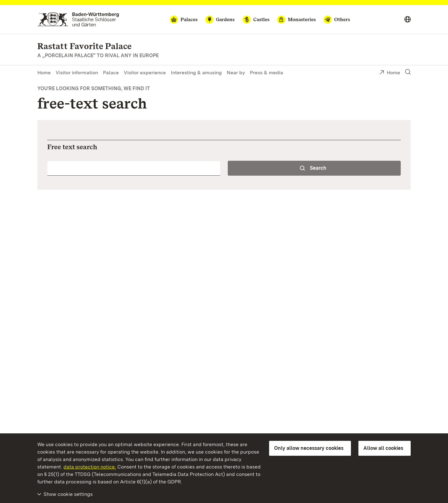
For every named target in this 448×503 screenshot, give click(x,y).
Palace (111, 73)
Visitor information (77, 73)
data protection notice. (90, 467)
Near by (236, 73)
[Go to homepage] (78, 19)
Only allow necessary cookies (309, 448)
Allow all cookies (383, 448)
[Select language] (408, 20)
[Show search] (408, 72)
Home (44, 73)
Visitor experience (145, 73)
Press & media (266, 73)
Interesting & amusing (196, 73)
